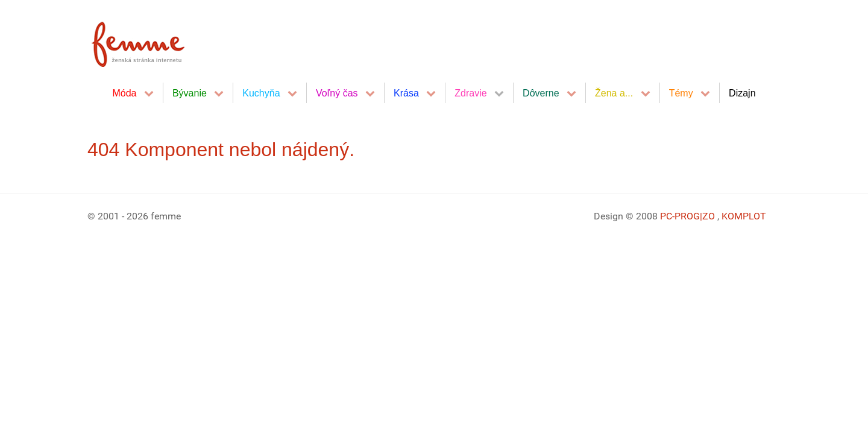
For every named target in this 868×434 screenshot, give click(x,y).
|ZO (709, 216)
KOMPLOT (744, 216)
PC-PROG (680, 216)
